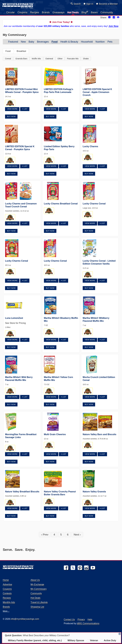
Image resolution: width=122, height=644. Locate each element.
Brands (46, 12)
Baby (31, 42)
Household (87, 42)
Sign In (88, 4)
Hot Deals (73, 12)
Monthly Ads (9, 602)
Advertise (7, 584)
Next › (77, 535)
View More (12, 109)
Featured (13, 42)
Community (107, 12)
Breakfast (21, 51)
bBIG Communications (88, 623)
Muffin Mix (36, 59)
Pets (110, 42)
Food (54, 42)
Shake (86, 59)
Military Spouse (74, 641)
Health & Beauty (69, 42)
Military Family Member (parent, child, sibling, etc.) (33, 641)
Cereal (8, 59)
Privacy (81, 620)
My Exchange (37, 584)
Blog (85, 12)
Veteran (92, 641)
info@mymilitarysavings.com (25, 619)
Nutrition (100, 42)
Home (6, 580)
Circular (11, 12)
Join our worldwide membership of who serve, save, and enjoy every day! (61, 24)
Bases (94, 12)
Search (76, 4)
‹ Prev (45, 535)
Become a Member (107, 4)
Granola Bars (21, 59)
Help (90, 620)
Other (60, 59)
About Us (35, 580)
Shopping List (37, 607)
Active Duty (108, 641)
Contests (7, 593)
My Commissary (39, 589)
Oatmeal (49, 59)
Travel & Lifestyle (39, 602)
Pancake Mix (73, 59)
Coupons (22, 12)
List (25, 109)
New (23, 42)
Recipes (35, 12)
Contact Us (69, 620)
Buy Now (11, 116)
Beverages (43, 42)
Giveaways (58, 12)
